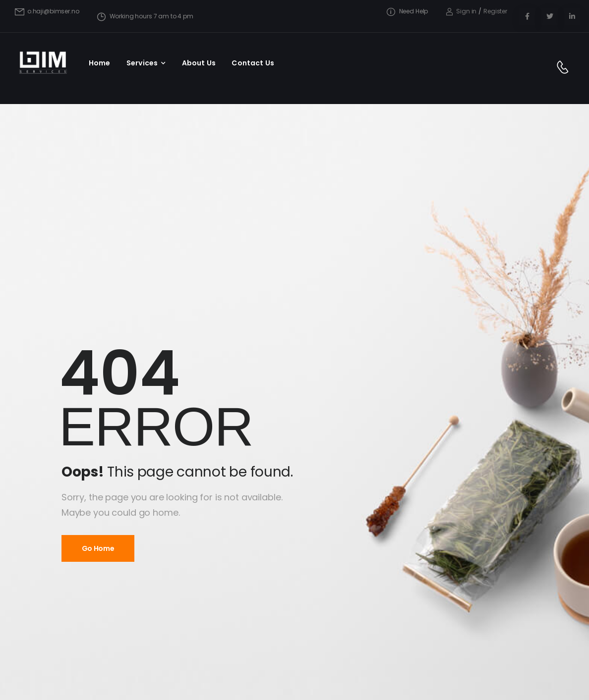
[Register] (495, 11)
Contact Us (253, 63)
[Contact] (565, 68)
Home (100, 63)
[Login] (461, 12)
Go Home (98, 548)
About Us (199, 63)
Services (142, 63)
